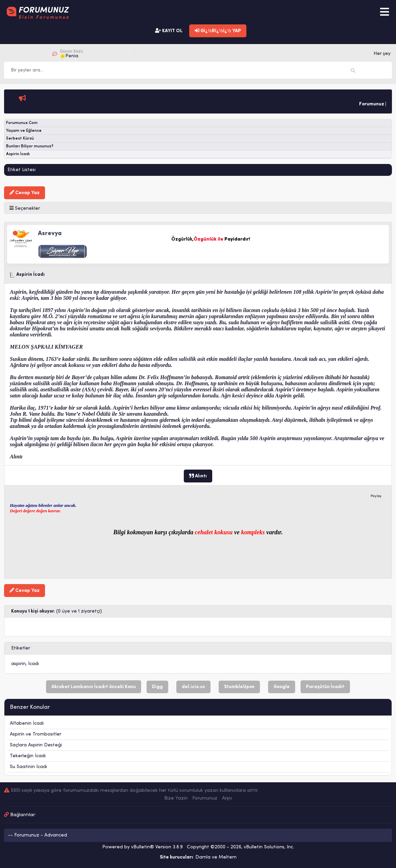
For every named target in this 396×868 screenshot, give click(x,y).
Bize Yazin (176, 798)
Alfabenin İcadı (27, 724)
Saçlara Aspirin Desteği (36, 745)
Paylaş (376, 496)
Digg (157, 687)
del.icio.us (193, 687)
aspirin (18, 664)
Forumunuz (205, 798)
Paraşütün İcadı (325, 687)
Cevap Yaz (25, 193)
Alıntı (198, 476)
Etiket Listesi (21, 170)
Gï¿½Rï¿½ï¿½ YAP (218, 31)
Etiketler (21, 648)
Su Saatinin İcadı (28, 767)
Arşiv (227, 798)
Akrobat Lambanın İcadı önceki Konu (94, 687)
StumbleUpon (239, 687)
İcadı (34, 664)
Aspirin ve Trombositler (36, 734)
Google (282, 687)
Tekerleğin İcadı (28, 756)
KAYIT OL (169, 31)
